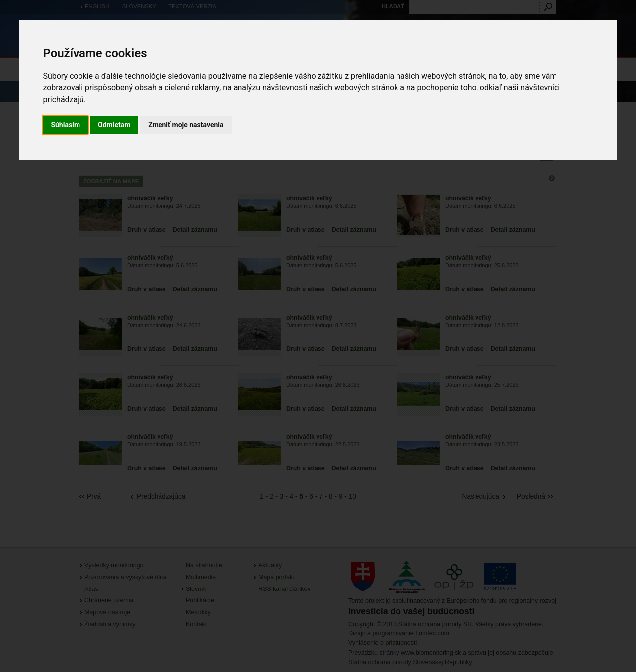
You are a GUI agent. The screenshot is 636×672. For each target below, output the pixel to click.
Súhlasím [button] (65, 125)
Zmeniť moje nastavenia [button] (186, 125)
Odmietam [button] (114, 125)
